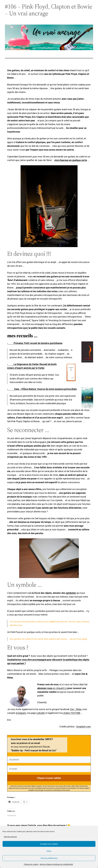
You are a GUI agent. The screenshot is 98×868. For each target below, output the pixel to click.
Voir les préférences (49, 858)
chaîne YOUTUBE (72, 713)
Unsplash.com (83, 727)
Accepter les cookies (49, 844)
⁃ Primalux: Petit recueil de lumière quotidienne (35, 343)
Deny (49, 851)
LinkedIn (41, 713)
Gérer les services (10, 837)
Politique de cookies (31, 864)
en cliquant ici (52, 688)
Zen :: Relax (76, 709)
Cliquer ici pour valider (49, 778)
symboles (71, 593)
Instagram (21, 713)
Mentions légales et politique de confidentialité (56, 864)
